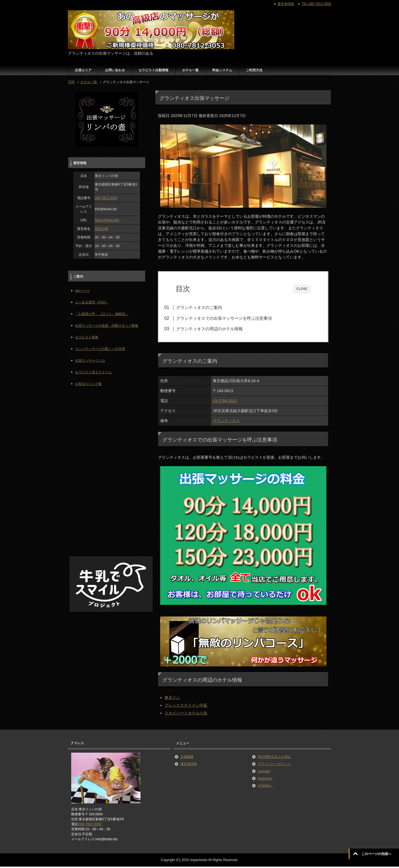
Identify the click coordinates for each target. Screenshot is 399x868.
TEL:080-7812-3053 (316, 4)
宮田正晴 (101, 229)
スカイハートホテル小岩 (186, 714)
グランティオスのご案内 (205, 307)
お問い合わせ (115, 70)
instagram (265, 780)
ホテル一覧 (190, 70)
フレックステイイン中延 (186, 707)
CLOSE (302, 289)
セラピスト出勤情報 (154, 70)
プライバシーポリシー (274, 765)
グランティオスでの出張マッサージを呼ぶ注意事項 (230, 318)
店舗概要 (187, 758)
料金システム (222, 70)
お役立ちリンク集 (88, 384)
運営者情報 (189, 765)
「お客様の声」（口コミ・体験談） (102, 314)
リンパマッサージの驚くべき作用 (100, 349)
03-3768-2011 (225, 402)
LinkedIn (264, 772)
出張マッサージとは (90, 361)
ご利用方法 (254, 70)
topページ (82, 291)
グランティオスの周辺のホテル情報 (216, 329)
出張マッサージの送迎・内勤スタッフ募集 (107, 326)
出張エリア (83, 70)
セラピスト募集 (87, 337)
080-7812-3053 (106, 198)
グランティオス (226, 422)
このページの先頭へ (376, 854)
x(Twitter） (266, 787)
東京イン (172, 699)
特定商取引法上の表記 (274, 758)
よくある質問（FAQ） (92, 302)
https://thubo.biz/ (107, 220)
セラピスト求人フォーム (93, 372)
